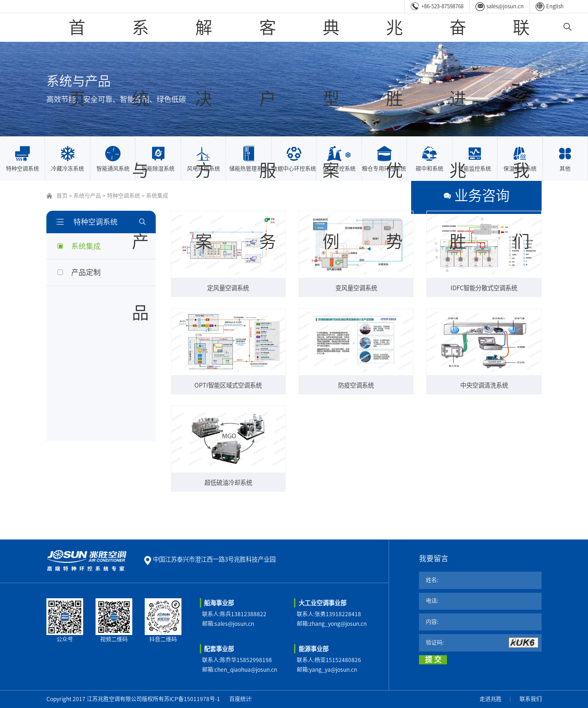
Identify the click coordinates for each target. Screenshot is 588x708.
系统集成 (157, 196)
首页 (204, 27)
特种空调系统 (124, 196)
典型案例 (388, 27)
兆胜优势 (434, 27)
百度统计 (240, 699)
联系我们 (526, 27)
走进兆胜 (491, 699)
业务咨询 (516, 196)
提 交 (433, 659)
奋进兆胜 (480, 27)
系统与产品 (247, 27)
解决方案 (296, 27)
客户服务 (342, 27)
